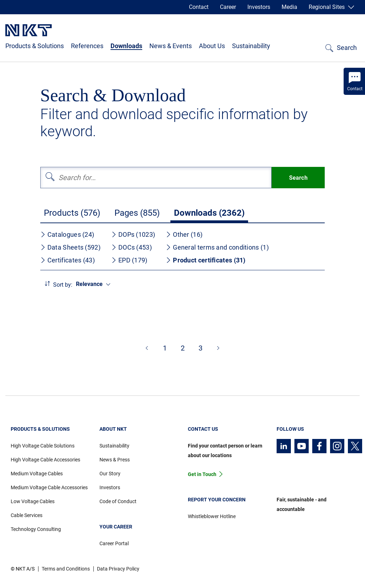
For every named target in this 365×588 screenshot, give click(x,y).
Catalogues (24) (67, 234)
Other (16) (184, 234)
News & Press (115, 460)
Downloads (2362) (209, 213)
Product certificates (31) (206, 260)
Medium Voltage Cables (37, 474)
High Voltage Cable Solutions (43, 446)
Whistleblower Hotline (212, 516)
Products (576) (72, 213)
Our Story (110, 474)
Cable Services (27, 515)
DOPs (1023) (133, 234)
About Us (212, 46)
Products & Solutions (35, 46)
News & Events (171, 46)
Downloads (126, 46)
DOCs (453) (132, 247)
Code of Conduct (118, 501)
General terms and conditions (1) (217, 247)
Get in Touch (202, 474)
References (87, 46)
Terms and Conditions (66, 569)
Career (228, 7)
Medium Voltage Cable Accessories (49, 487)
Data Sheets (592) (70, 247)
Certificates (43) (68, 260)
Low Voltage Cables (33, 501)
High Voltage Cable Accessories (45, 460)
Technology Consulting (36, 529)
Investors (259, 7)
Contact (199, 7)
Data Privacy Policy (118, 569)
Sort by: (63, 285)
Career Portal (114, 543)
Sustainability (251, 46)
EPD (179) (129, 260)
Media (289, 7)
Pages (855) (137, 213)
